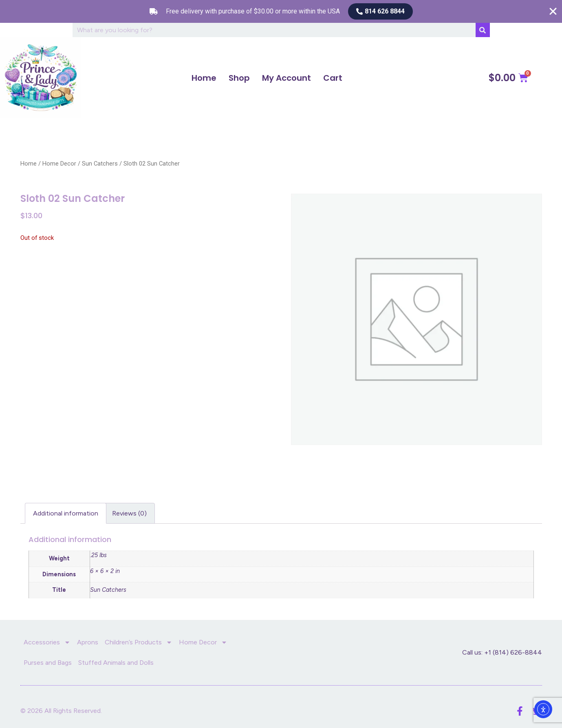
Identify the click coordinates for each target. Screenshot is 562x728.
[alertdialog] (281, 11)
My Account (287, 78)
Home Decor (59, 164)
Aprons (88, 642)
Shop (239, 78)
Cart (333, 78)
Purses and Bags (48, 663)
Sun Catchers (100, 164)
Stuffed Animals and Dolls (116, 663)
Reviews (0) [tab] (129, 513)
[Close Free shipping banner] (553, 11)
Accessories (47, 642)
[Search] (483, 30)
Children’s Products (139, 642)
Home (204, 78)
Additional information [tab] (66, 513)
